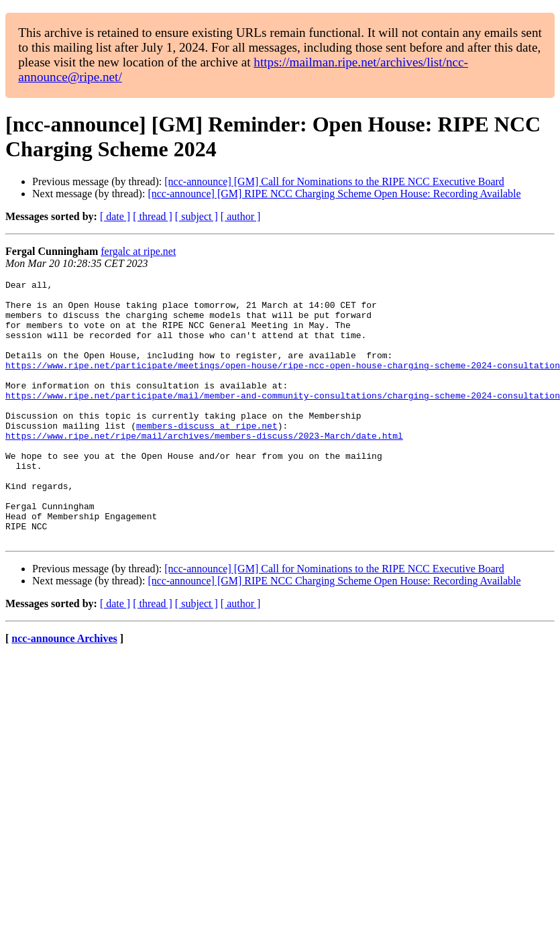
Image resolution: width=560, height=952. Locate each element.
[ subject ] (197, 216)
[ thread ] (153, 216)
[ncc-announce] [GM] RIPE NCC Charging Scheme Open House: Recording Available (334, 194)
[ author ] (241, 216)
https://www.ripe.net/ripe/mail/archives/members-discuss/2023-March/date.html (204, 468)
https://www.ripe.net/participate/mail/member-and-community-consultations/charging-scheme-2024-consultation (283, 419)
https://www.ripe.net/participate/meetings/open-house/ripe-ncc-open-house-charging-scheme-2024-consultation (283, 383)
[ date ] (115, 216)
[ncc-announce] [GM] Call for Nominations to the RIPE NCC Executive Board (334, 181)
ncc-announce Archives (64, 691)
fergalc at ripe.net (138, 251)
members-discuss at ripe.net (207, 456)
